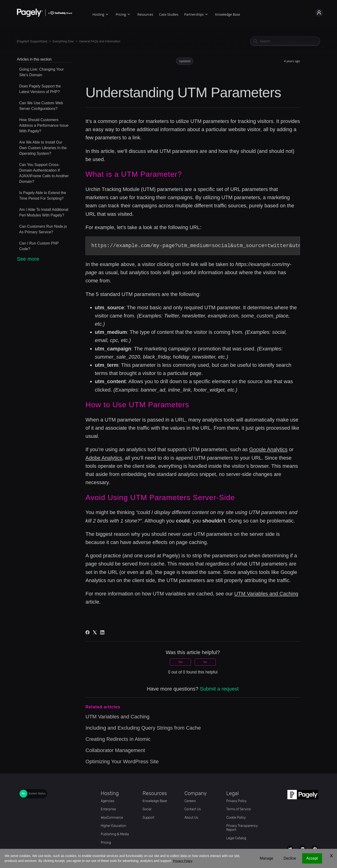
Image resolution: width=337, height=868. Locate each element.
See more (28, 259)
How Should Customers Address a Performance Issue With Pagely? (44, 125)
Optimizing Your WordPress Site (122, 762)
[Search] (285, 41)
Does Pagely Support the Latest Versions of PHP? (40, 89)
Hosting (98, 14)
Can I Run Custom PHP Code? (39, 246)
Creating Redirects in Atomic (118, 739)
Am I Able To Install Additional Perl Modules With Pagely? (44, 212)
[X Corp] (95, 632)
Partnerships (194, 14)
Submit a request (219, 689)
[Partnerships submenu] (206, 14)
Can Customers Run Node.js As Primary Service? (43, 229)
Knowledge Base (228, 14)
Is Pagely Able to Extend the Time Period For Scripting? (43, 196)
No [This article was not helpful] (205, 662)
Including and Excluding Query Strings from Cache (143, 728)
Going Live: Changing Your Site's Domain (41, 72)
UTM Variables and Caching (266, 594)
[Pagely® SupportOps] (32, 41)
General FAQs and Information (100, 41)
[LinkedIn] (102, 632)
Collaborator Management (115, 750)
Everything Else (63, 41)
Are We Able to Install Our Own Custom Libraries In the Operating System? (43, 148)
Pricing (121, 14)
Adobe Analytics (104, 458)
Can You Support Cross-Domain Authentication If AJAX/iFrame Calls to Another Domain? (44, 173)
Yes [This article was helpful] (180, 662)
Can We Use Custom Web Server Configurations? (41, 106)
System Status (37, 794)
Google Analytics (268, 449)
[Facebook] (88, 632)
